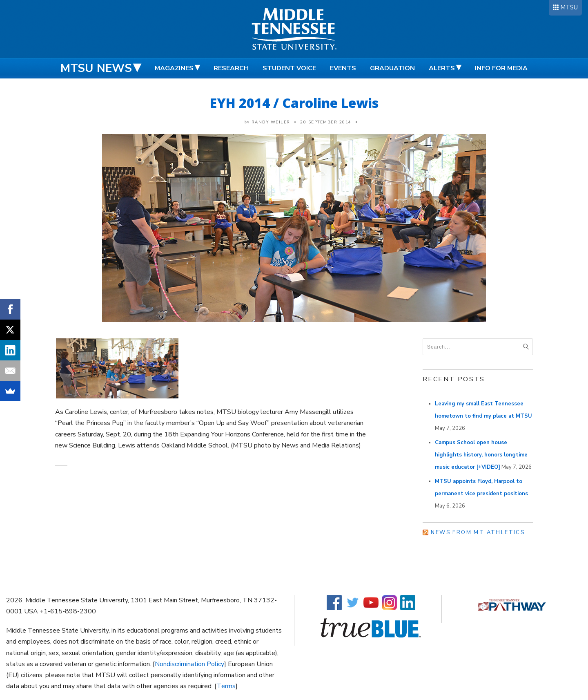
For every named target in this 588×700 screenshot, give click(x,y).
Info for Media (501, 68)
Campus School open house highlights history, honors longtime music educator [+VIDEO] (481, 455)
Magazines (174, 68)
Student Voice (289, 68)
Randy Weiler (271, 122)
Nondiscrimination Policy (189, 664)
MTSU (569, 7)
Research (231, 68)
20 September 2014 (326, 122)
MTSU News (96, 68)
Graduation (392, 68)
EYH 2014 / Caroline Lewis (294, 103)
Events (343, 68)
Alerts (442, 68)
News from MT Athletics (478, 532)
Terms (226, 686)
